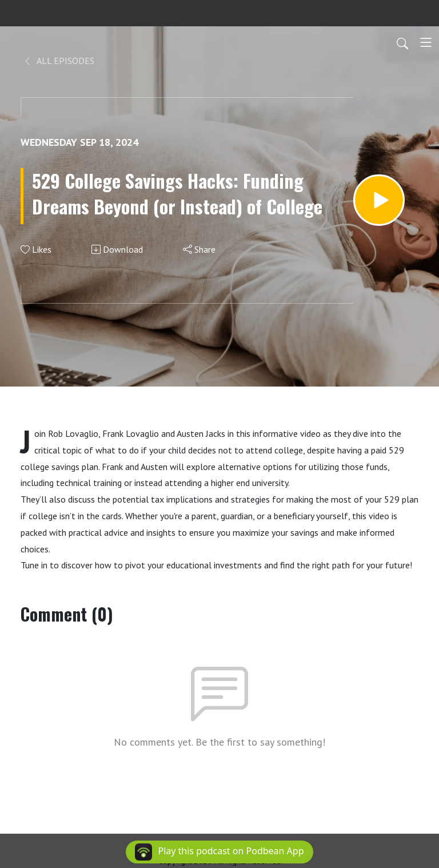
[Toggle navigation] (426, 42)
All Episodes (59, 61)
